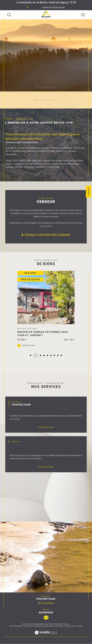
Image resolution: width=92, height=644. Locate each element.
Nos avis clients (46, 100)
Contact (88, 192)
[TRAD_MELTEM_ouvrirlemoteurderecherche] (9, 15)
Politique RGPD (69, 626)
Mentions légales (41, 626)
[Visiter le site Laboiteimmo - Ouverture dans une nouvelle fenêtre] (46, 636)
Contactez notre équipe (53, 8)
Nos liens (59, 626)
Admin (51, 626)
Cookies (79, 626)
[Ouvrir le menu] (83, 15)
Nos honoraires (16, 626)
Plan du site (28, 626)
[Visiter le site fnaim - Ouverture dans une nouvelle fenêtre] (46, 618)
